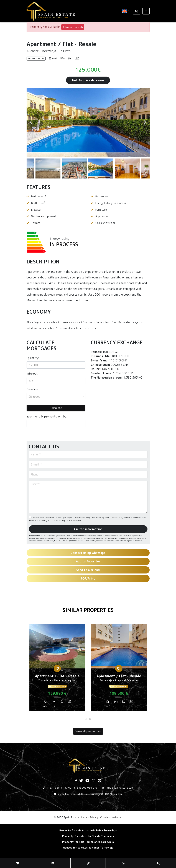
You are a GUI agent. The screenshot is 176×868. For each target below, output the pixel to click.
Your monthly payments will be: (47, 416)
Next (145, 122)
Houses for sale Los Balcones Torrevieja (88, 848)
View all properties (88, 731)
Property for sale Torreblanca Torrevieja (88, 842)
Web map (117, 817)
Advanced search (73, 27)
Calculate (56, 408)
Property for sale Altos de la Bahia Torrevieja (88, 830)
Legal (84, 817)
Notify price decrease (88, 80)
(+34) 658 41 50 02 (59, 788)
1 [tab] (86, 719)
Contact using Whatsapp (88, 553)
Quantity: (33, 358)
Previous (31, 122)
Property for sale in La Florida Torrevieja (88, 836)
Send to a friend (88, 570)
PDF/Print (88, 578)
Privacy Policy (117, 518)
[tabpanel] (57, 669)
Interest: (33, 374)
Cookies (105, 817)
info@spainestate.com (120, 788)
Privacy (94, 817)
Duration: (33, 389)
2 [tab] (90, 719)
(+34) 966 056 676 (86, 788)
